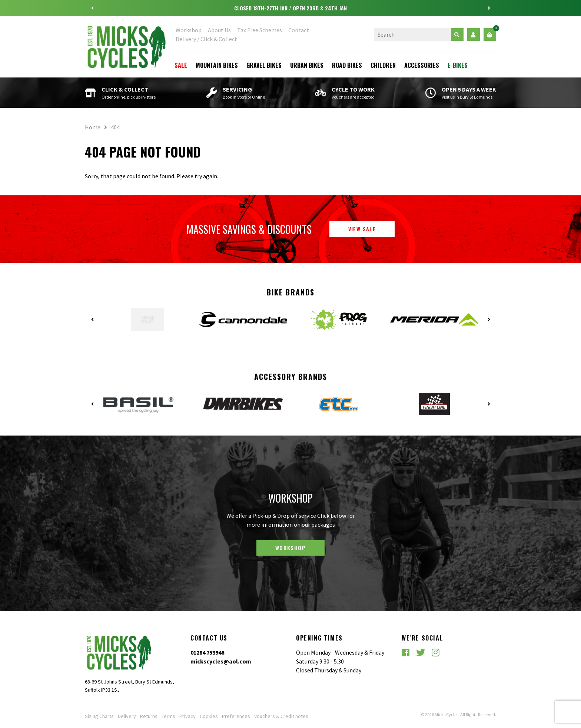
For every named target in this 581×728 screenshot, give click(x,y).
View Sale (362, 229)
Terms (168, 716)
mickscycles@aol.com (221, 661)
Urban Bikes (307, 65)
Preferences (236, 716)
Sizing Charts (99, 716)
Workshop (189, 30)
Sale (181, 65)
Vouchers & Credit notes (281, 716)
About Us (219, 30)
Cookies (209, 716)
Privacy (187, 716)
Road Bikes (347, 65)
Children (383, 65)
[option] (290, 8)
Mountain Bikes (217, 65)
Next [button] (489, 8)
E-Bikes (458, 65)
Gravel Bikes (264, 65)
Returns (149, 716)
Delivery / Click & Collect (206, 39)
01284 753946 (207, 652)
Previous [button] (92, 8)
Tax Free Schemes (260, 30)
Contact (299, 30)
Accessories (422, 65)
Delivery (127, 716)
